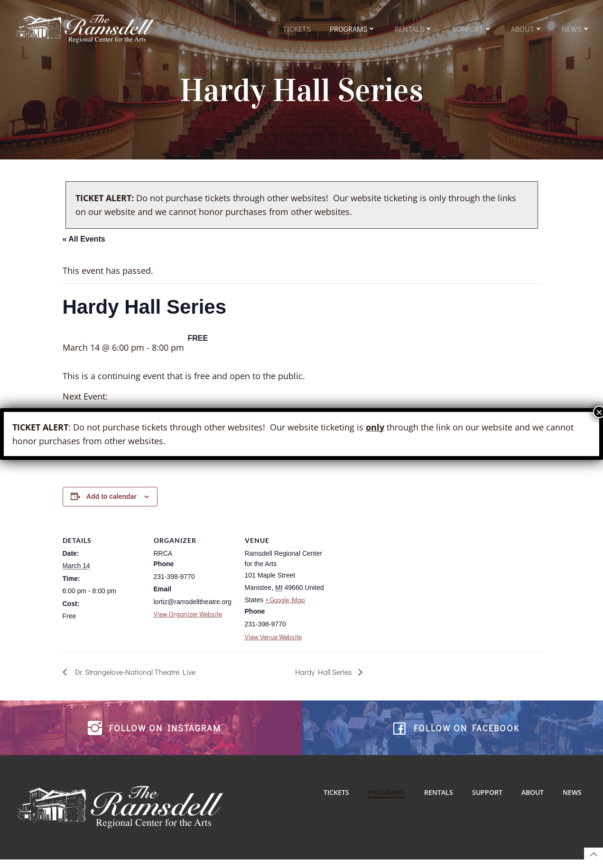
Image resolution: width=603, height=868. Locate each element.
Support (472, 30)
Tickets (297, 30)
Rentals (414, 30)
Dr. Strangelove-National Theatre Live (134, 676)
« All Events (84, 243)
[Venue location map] (386, 591)
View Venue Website (273, 641)
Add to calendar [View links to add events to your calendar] (111, 501)
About (527, 30)
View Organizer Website (188, 618)
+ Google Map (285, 604)
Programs (353, 30)
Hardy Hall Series (324, 676)
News (576, 30)
